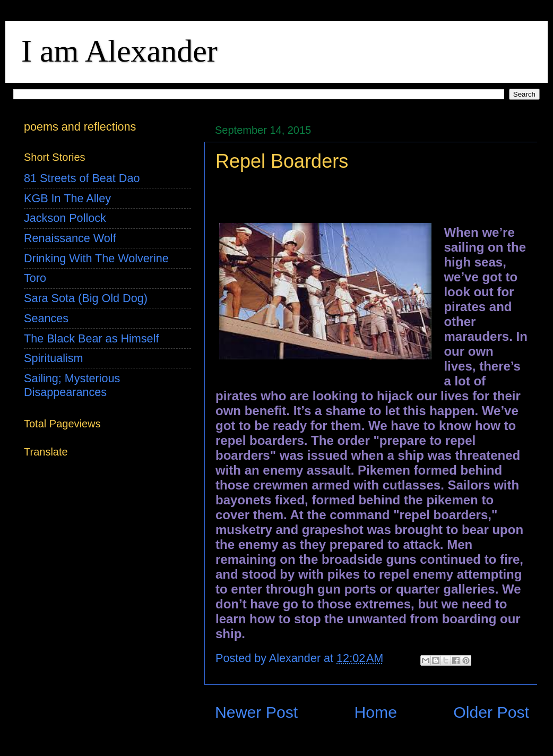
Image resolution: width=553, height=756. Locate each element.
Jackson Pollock (65, 218)
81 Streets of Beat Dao (82, 178)
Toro (35, 278)
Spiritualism (54, 358)
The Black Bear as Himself (91, 338)
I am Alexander (119, 51)
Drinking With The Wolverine (96, 258)
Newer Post (256, 712)
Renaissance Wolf (70, 238)
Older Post (491, 712)
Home (375, 712)
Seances (46, 318)
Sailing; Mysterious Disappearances (72, 385)
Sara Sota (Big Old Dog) (86, 298)
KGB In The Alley (67, 198)
